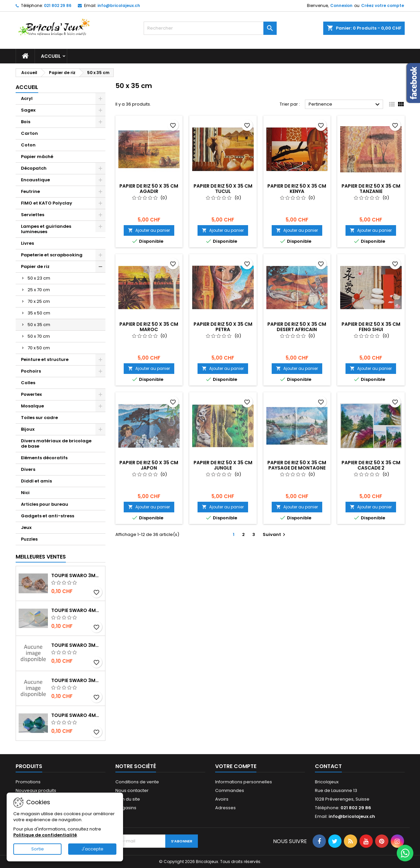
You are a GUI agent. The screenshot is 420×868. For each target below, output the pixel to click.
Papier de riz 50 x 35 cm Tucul (223, 189)
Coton (28, 145)
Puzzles (29, 539)
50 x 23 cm (39, 278)
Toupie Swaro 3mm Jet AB (77, 645)
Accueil (51, 56)
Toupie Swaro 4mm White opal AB (77, 610)
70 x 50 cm (39, 348)
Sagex (28, 110)
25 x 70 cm (39, 290)
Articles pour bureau (45, 504)
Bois (26, 122)
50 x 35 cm (39, 325)
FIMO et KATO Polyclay (47, 203)
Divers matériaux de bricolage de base (56, 443)
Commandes (230, 790)
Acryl (27, 98)
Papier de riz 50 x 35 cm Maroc (149, 327)
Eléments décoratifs (44, 458)
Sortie (38, 849)
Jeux (26, 527)
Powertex (31, 394)
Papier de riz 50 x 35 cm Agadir (149, 189)
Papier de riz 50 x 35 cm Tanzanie (371, 189)
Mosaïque (32, 406)
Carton (29, 133)
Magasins (126, 808)
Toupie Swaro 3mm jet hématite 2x (77, 680)
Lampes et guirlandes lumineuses (46, 229)
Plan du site (128, 799)
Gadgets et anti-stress (48, 516)
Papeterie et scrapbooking (52, 255)
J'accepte (92, 849)
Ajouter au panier (149, 230)
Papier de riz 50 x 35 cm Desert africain (297, 327)
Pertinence (345, 105)
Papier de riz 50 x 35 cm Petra (223, 327)
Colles (28, 383)
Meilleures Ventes (41, 557)
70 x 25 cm (39, 301)
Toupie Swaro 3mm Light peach (77, 575)
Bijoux (28, 429)
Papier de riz (35, 266)
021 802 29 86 (58, 5)
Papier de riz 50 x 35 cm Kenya (297, 189)
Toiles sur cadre (39, 418)
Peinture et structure (45, 359)
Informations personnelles (244, 782)
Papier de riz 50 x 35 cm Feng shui (371, 327)
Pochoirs (31, 371)
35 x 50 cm (39, 313)
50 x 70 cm (39, 336)
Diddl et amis (36, 481)
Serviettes (33, 215)
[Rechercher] (210, 28)
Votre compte (236, 766)
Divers (28, 469)
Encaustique (35, 180)
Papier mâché (37, 157)
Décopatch (34, 168)
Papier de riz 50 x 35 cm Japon (149, 465)
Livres (27, 243)
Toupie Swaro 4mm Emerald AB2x (77, 715)
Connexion (341, 5)
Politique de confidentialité (45, 835)
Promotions (28, 782)
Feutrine (30, 191)
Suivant (275, 534)
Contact (328, 766)
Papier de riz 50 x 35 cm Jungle (223, 465)
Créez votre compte (383, 5)
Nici (25, 493)
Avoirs (222, 799)
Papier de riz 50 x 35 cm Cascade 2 (371, 465)
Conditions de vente (137, 782)
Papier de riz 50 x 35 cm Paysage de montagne (297, 465)
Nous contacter (132, 790)
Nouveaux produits (36, 790)
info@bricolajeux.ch (119, 5)
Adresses (225, 808)
